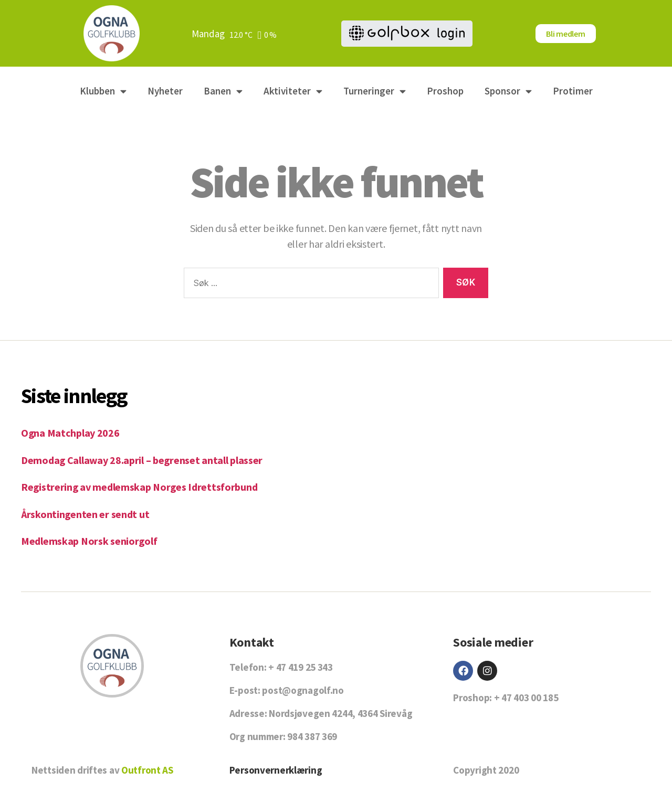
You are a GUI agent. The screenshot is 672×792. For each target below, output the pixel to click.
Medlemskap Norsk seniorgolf (92, 541)
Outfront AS (147, 770)
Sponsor (508, 91)
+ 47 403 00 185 (526, 698)
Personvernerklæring (276, 770)
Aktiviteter (293, 91)
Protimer (573, 91)
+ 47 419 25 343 (301, 667)
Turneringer (375, 91)
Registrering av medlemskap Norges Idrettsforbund (144, 487)
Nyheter (165, 91)
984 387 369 (312, 736)
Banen (223, 91)
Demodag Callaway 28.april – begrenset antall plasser (147, 460)
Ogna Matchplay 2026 (72, 433)
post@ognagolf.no (303, 690)
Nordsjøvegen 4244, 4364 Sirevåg (340, 713)
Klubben (103, 91)
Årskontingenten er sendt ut (87, 514)
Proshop (445, 91)
